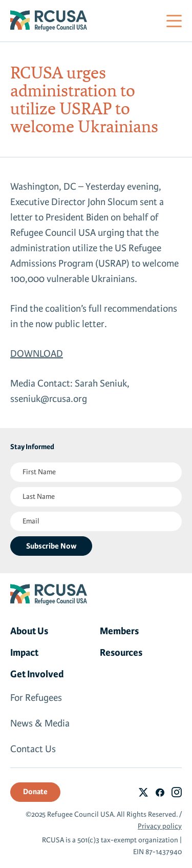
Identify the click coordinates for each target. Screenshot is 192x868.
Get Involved (37, 674)
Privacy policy (160, 826)
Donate (35, 792)
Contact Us (33, 749)
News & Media (40, 723)
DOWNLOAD (37, 354)
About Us (29, 631)
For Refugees (36, 698)
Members (119, 631)
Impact (24, 653)
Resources (121, 653)
